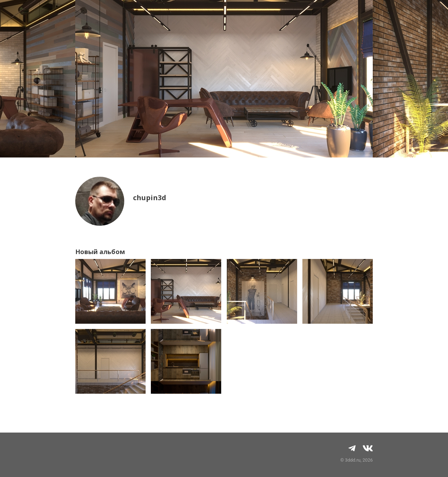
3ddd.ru (353, 460)
